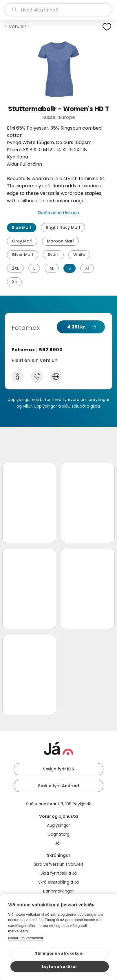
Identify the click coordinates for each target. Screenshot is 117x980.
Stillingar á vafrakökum (60, 953)
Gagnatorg (58, 834)
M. (52, 268)
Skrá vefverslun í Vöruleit (59, 864)
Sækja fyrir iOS (58, 769)
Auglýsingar (58, 825)
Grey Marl (22, 241)
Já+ (59, 843)
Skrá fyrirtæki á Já (59, 873)
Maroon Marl (60, 241)
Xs (14, 282)
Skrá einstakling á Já (58, 882)
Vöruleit (18, 26)
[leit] (58, 10)
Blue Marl (22, 227)
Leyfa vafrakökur (60, 967)
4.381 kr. (77, 327)
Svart (53, 255)
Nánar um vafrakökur (26, 938)
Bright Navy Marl (63, 227)
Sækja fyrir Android (58, 786)
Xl (87, 268)
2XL (15, 268)
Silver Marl (23, 255)
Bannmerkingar (58, 891)
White (79, 255)
